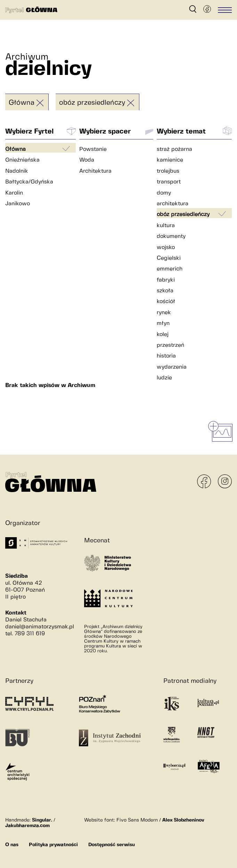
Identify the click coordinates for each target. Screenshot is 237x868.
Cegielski (169, 258)
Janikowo (18, 204)
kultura (166, 226)
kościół (166, 302)
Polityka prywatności (53, 845)
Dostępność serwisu (112, 845)
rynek (164, 313)
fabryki (166, 280)
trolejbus (168, 171)
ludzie (164, 378)
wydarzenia (172, 367)
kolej (163, 334)
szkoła (165, 291)
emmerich (170, 269)
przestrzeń (170, 345)
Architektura (95, 171)
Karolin (14, 193)
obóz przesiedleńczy (92, 103)
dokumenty (171, 236)
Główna (22, 103)
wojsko (166, 247)
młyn (163, 323)
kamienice (170, 160)
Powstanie (93, 149)
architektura (173, 204)
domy (164, 193)
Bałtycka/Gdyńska (29, 182)
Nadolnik (17, 171)
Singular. (42, 820)
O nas (12, 845)
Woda (87, 160)
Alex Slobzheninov (183, 820)
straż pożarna (174, 149)
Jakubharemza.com (27, 826)
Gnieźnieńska (22, 160)
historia (166, 356)
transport (169, 182)
